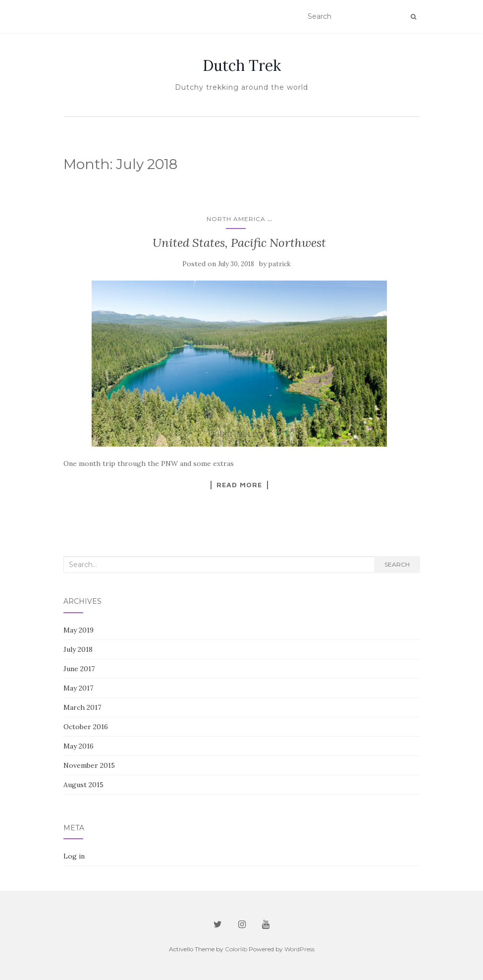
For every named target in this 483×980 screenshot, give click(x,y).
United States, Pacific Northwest (239, 243)
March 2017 (82, 707)
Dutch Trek (242, 65)
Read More (239, 485)
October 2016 (86, 727)
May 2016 (79, 746)
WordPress (299, 949)
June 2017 (79, 669)
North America (236, 219)
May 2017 (78, 688)
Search (397, 564)
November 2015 (89, 765)
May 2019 (79, 630)
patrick (280, 264)
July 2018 (78, 649)
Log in (74, 856)
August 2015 (83, 785)
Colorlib (236, 949)
